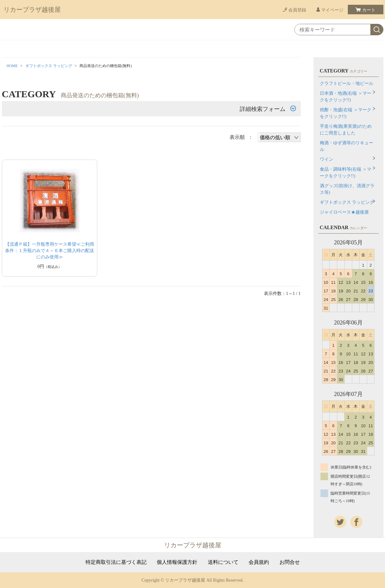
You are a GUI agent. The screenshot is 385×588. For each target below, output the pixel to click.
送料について (223, 562)
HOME (12, 66)
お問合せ (290, 562)
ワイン (327, 159)
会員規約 (259, 562)
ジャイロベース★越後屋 (344, 212)
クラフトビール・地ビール (347, 83)
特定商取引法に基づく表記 (116, 562)
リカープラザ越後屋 (32, 10)
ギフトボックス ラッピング (49, 66)
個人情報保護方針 (177, 562)
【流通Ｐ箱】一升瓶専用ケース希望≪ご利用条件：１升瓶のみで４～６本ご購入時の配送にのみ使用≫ (50, 251)
